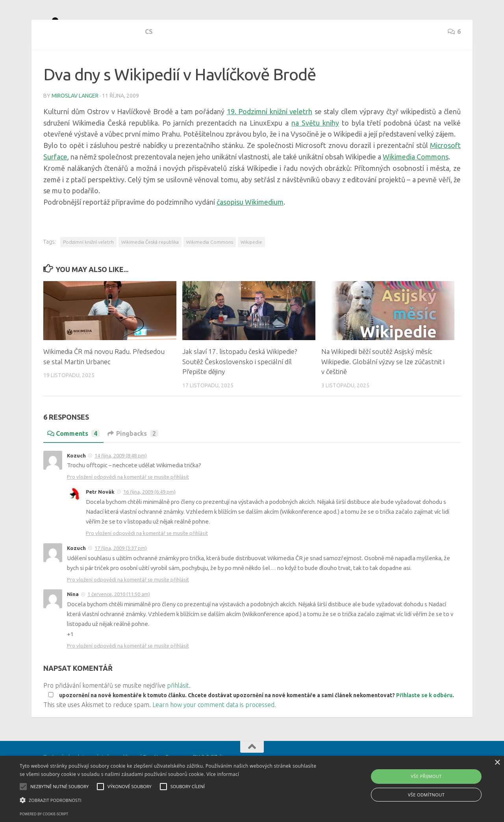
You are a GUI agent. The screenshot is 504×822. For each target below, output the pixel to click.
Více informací (223, 774)
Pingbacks (133, 462)
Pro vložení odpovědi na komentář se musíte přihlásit (128, 505)
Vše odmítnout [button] (426, 795)
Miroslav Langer (75, 124)
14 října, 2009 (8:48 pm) (121, 484)
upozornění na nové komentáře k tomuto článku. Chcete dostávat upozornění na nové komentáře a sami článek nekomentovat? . (249, 724)
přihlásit (178, 714)
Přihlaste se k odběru (424, 724)
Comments (73, 462)
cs (47, 67)
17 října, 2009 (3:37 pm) (121, 576)
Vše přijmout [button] (426, 776)
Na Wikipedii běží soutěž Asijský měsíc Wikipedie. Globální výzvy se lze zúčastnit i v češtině (383, 390)
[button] (171, 800)
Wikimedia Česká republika (150, 270)
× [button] (497, 763)
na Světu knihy (315, 151)
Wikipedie (251, 270)
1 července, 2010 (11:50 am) (119, 622)
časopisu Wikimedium (250, 230)
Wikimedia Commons (416, 185)
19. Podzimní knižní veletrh (270, 140)
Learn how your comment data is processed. (214, 733)
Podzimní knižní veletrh (88, 270)
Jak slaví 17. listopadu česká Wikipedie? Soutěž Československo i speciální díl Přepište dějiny (240, 390)
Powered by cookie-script (44, 814)
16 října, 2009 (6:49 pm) (149, 520)
